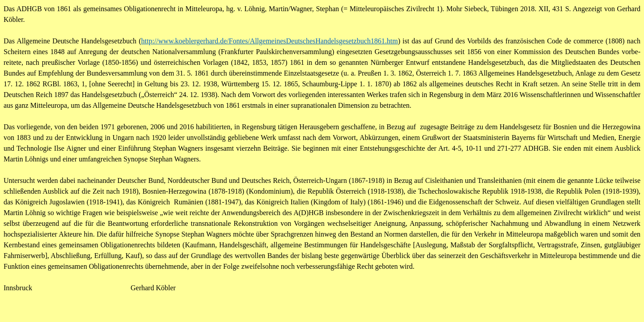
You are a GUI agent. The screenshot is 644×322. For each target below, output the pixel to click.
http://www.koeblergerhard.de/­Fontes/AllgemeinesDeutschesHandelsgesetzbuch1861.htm (270, 41)
